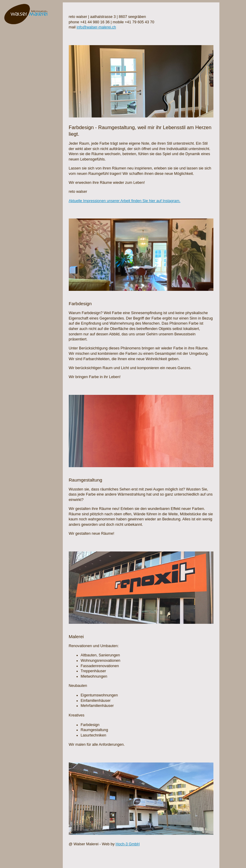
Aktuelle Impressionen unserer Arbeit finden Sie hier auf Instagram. (125, 201)
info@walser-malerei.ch (96, 27)
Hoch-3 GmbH (128, 844)
